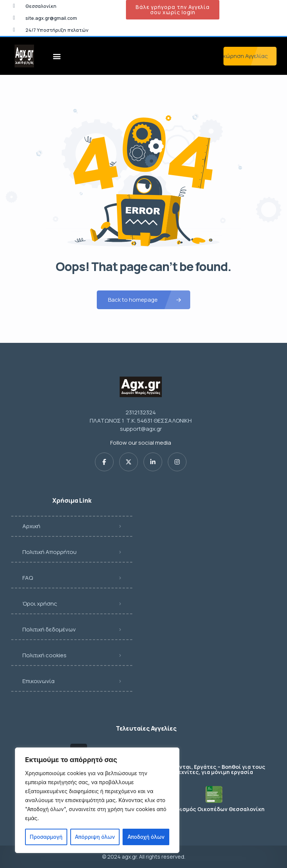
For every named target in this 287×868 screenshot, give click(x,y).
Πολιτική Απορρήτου (50, 552)
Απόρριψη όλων (95, 837)
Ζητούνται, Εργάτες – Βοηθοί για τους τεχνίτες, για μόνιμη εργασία (214, 770)
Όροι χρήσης (40, 604)
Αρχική (31, 526)
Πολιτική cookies (44, 655)
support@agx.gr (141, 429)
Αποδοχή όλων (146, 837)
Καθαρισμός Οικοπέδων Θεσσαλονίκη (214, 809)
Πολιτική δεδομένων (49, 629)
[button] (57, 56)
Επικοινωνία (38, 681)
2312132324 (141, 412)
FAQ (28, 578)
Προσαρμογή (46, 837)
